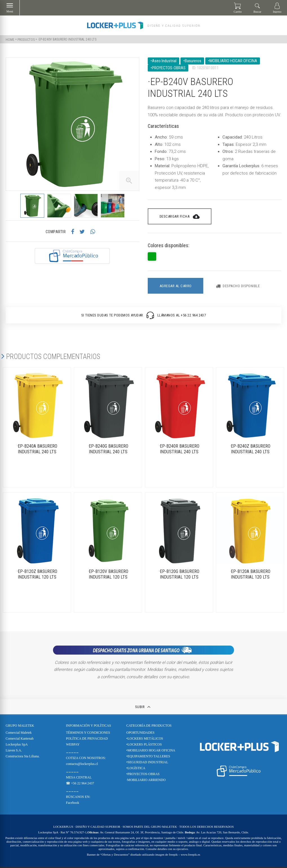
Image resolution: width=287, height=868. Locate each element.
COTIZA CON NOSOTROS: (86, 759)
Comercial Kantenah (20, 740)
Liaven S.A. (14, 751)
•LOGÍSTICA (136, 769)
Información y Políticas (89, 727)
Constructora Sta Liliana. (23, 757)
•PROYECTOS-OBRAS (143, 775)
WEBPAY (73, 746)
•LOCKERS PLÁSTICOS (144, 746)
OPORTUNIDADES (140, 734)
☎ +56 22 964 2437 (80, 784)
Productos (26, 39)
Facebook (73, 804)
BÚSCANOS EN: (78, 798)
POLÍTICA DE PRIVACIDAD (87, 740)
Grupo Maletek (20, 727)
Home (10, 39)
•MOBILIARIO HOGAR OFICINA (151, 751)
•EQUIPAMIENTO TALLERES (148, 757)
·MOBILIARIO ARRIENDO (146, 781)
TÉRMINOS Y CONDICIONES (88, 734)
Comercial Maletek (19, 734)
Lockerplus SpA (17, 746)
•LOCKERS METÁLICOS (145, 740)
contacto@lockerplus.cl (82, 765)
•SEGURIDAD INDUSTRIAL (147, 763)
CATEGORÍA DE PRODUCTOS (149, 727)
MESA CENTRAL (79, 778)
